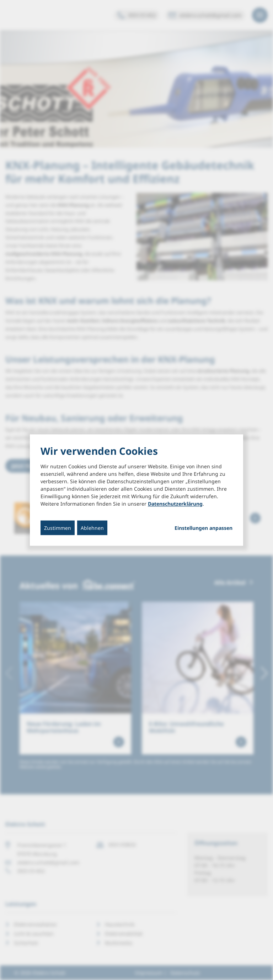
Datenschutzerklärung (175, 503)
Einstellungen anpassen (204, 528)
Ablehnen (92, 528)
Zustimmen (58, 528)
